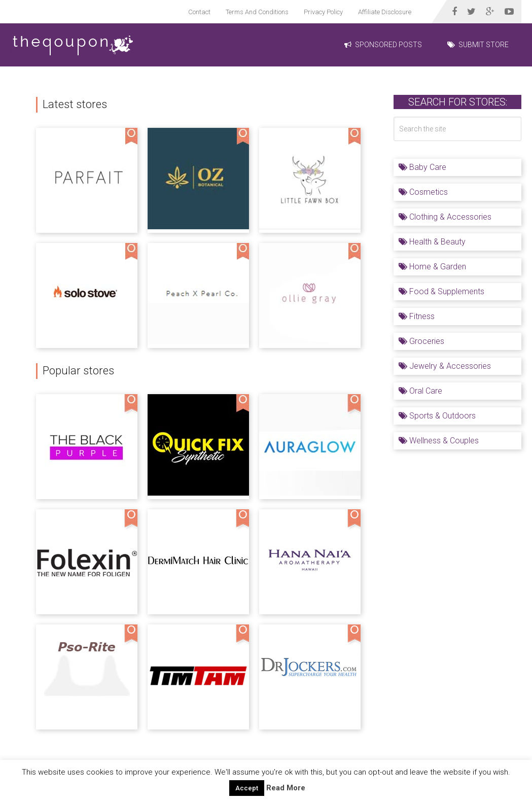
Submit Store (478, 45)
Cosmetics (423, 192)
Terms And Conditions (257, 12)
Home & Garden (432, 267)
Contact (199, 12)
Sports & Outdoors (437, 416)
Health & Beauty (432, 242)
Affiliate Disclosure (385, 12)
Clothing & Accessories (445, 217)
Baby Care (422, 167)
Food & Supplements (441, 291)
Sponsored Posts (383, 45)
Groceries (421, 341)
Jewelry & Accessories (445, 366)
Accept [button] (247, 788)
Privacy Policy (323, 12)
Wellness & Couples (439, 441)
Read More (286, 788)
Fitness (417, 316)
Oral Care (420, 391)
